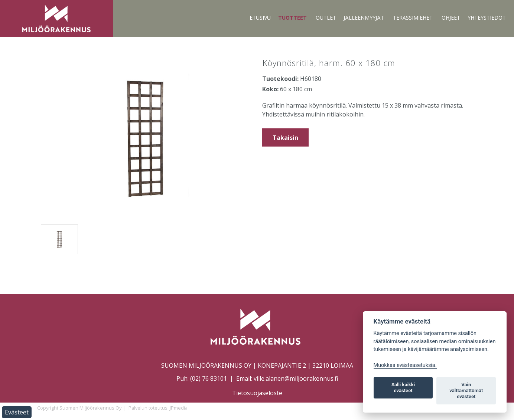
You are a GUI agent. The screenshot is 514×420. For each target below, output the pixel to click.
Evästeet (17, 412)
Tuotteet (292, 18)
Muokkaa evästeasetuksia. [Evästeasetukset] (405, 365)
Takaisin (285, 138)
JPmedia (179, 408)
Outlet (326, 18)
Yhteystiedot (487, 18)
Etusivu (260, 18)
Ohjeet (451, 18)
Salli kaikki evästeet (403, 388)
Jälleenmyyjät (364, 18)
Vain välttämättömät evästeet (466, 391)
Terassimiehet (413, 18)
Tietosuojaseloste (257, 393)
